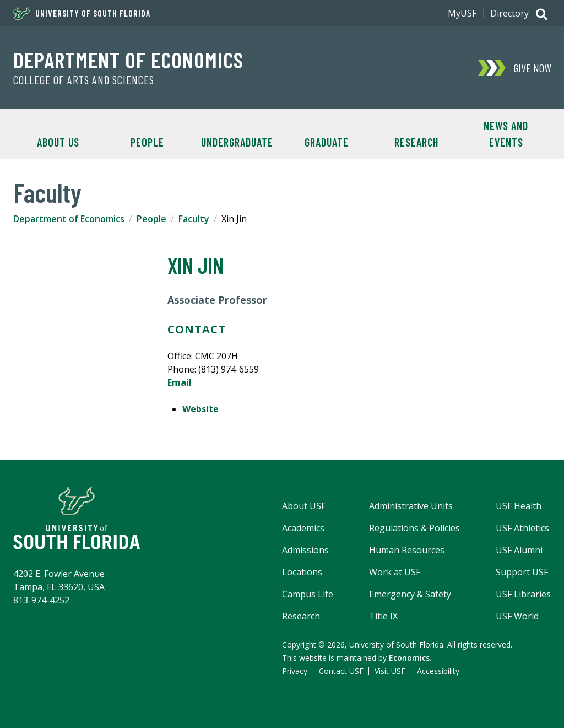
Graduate (327, 142)
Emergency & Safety (410, 594)
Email (180, 382)
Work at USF (395, 572)
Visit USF (390, 671)
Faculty (194, 219)
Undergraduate (237, 142)
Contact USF (341, 671)
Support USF (522, 572)
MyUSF (462, 13)
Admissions (305, 550)
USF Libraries (523, 594)
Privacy (295, 671)
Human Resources (407, 550)
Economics (409, 658)
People (147, 142)
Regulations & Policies (414, 528)
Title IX (383, 616)
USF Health (519, 506)
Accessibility (438, 671)
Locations (302, 572)
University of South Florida (82, 13)
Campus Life (308, 594)
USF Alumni (519, 550)
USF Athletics (522, 528)
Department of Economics (128, 60)
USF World (517, 616)
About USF (304, 506)
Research (416, 142)
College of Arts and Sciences (84, 80)
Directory (509, 13)
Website (200, 409)
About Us (58, 142)
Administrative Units (411, 506)
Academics (303, 528)
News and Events (506, 134)
